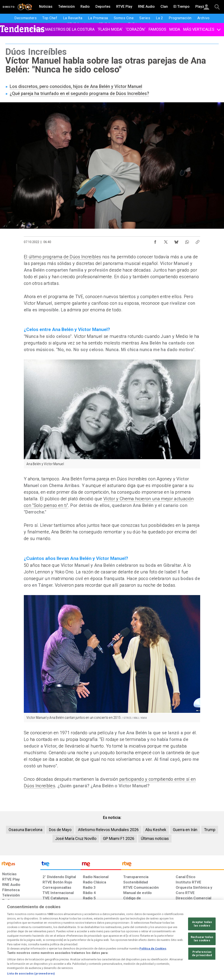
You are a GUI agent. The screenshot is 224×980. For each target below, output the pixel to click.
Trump (210, 830)
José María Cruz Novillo (76, 838)
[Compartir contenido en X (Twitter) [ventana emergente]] (166, 241)
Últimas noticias (155, 838)
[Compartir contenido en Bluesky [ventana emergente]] (176, 241)
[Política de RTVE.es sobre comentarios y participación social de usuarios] (204, 946)
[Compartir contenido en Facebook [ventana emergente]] (155, 241)
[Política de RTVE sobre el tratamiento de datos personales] (37, 946)
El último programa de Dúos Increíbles (62, 257)
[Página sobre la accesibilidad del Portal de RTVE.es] (135, 946)
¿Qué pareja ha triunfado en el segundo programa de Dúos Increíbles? (79, 93)
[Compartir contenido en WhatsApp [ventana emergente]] (187, 241)
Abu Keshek (156, 830)
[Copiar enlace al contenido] (198, 241)
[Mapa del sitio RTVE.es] (157, 946)
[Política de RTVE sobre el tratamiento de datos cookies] (72, 946)
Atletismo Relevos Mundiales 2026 (108, 830)
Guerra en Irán (185, 830)
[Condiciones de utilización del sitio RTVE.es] (9, 946)
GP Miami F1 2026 (119, 838)
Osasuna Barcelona (25, 830)
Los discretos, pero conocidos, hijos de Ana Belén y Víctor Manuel (76, 86)
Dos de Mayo (60, 830)
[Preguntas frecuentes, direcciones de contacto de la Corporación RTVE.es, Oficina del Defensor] (175, 946)
